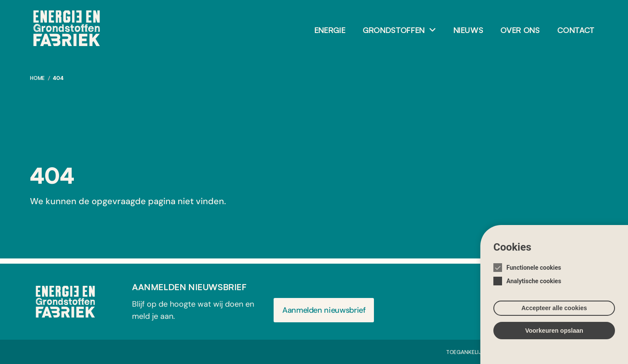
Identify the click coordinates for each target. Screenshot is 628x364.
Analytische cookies (534, 287)
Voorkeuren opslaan (554, 337)
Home (37, 78)
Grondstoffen (394, 30)
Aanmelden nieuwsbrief (324, 310)
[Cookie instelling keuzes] (554, 301)
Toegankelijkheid (471, 352)
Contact (576, 30)
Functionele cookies (534, 274)
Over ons (520, 30)
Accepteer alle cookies (554, 314)
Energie (330, 30)
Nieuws (468, 30)
